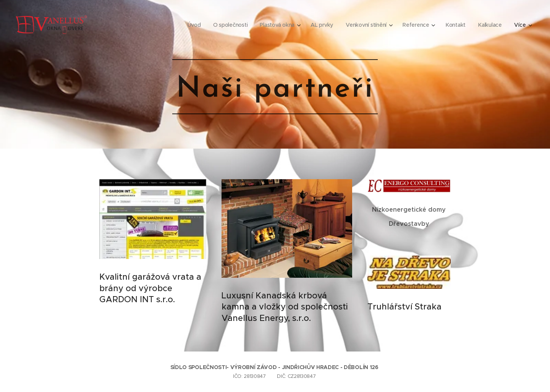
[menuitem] (192, 25)
